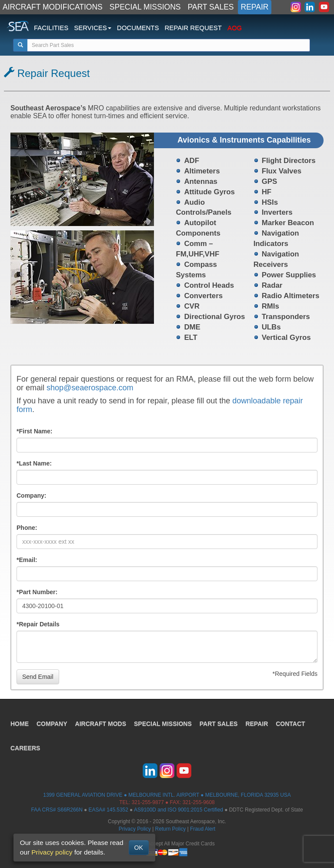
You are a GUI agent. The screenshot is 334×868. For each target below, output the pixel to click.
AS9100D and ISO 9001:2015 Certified (179, 810)
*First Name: (34, 431)
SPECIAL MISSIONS (145, 7)
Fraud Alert (203, 829)
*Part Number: (37, 592)
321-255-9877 (148, 802)
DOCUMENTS (138, 28)
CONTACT (290, 724)
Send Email (38, 677)
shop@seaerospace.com (90, 388)
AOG (235, 28)
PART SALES (211, 7)
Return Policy (171, 829)
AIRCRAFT (101, 724)
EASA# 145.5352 (109, 810)
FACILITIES (51, 28)
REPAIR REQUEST (193, 28)
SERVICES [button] (93, 28)
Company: (31, 496)
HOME (20, 724)
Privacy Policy (135, 829)
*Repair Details (38, 624)
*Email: (27, 560)
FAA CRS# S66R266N (57, 810)
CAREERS (25, 748)
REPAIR (255, 7)
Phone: (27, 528)
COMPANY (52, 724)
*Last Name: (34, 463)
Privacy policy (52, 852)
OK (139, 848)
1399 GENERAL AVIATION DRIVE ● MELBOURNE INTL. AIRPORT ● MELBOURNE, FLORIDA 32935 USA (167, 795)
